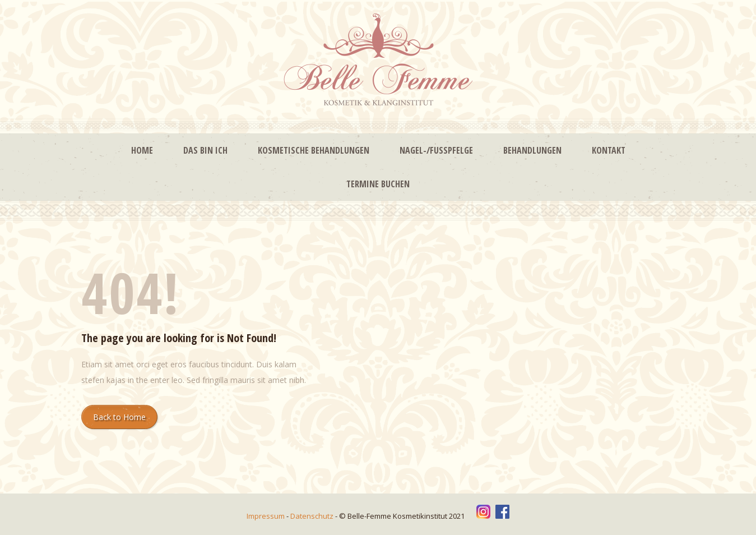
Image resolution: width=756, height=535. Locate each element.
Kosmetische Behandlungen (314, 150)
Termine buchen (378, 184)
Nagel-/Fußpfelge (436, 150)
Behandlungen (532, 150)
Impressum (266, 516)
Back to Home (119, 417)
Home (142, 150)
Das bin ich (205, 150)
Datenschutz (313, 516)
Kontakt (609, 150)
